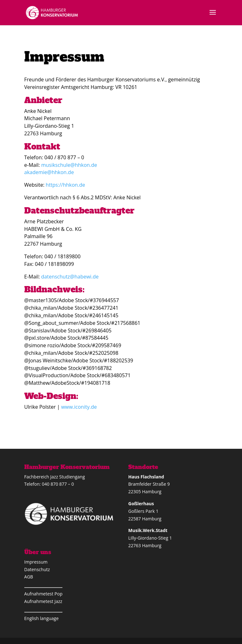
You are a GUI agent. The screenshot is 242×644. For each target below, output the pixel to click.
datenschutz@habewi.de (70, 277)
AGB (29, 577)
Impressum (36, 562)
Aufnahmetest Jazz (43, 601)
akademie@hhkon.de (49, 172)
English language (41, 618)
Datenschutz (37, 569)
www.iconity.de (79, 407)
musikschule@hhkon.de (69, 165)
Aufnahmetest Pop (43, 594)
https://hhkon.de (65, 185)
